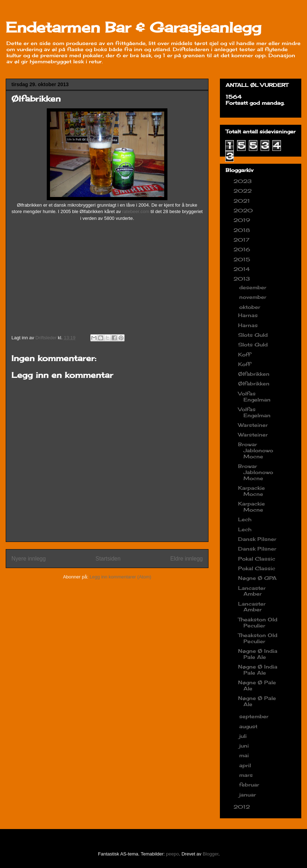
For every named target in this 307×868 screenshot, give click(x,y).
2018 (243, 230)
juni (245, 746)
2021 (243, 201)
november (254, 297)
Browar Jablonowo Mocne (256, 450)
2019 (243, 220)
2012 (243, 807)
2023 (243, 181)
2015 (243, 259)
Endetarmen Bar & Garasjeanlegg (134, 27)
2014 (243, 269)
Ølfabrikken (254, 374)
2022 (243, 191)
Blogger (211, 854)
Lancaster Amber (252, 591)
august (249, 726)
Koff (244, 354)
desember (254, 287)
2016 (243, 249)
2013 (243, 279)
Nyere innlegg (29, 559)
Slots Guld (253, 335)
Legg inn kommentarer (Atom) (120, 577)
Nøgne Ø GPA (257, 578)
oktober (251, 307)
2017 (242, 240)
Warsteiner (253, 425)
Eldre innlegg (187, 559)
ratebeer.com (136, 211)
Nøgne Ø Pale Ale (257, 685)
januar (248, 795)
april (246, 765)
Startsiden (108, 559)
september (255, 716)
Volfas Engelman (254, 396)
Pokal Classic (257, 559)
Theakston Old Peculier (258, 622)
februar (250, 785)
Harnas (248, 315)
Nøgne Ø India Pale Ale (258, 654)
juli (244, 736)
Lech (245, 519)
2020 (244, 210)
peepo (172, 854)
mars (247, 775)
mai (245, 755)
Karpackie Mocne (251, 491)
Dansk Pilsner (257, 539)
